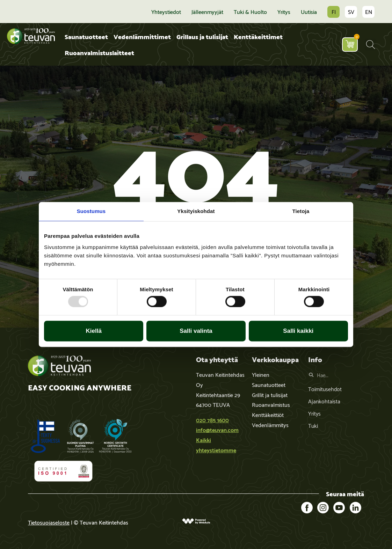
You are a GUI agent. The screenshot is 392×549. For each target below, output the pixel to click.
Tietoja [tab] (301, 211)
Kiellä (94, 331)
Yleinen (261, 374)
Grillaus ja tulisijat (202, 36)
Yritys (284, 12)
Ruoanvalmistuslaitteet (99, 52)
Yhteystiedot (166, 12)
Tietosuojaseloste (49, 522)
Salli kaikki (298, 331)
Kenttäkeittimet (258, 36)
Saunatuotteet (86, 36)
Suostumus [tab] (91, 211)
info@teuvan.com (217, 429)
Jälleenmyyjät (207, 12)
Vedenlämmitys (270, 424)
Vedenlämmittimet (142, 36)
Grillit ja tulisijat (270, 394)
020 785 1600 (212, 420)
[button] (371, 45)
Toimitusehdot (325, 389)
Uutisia (309, 12)
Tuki (313, 425)
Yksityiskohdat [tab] (196, 211)
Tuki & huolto (250, 12)
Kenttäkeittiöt (268, 414)
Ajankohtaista (324, 401)
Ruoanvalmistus (271, 404)
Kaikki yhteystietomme (216, 445)
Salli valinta (196, 331)
